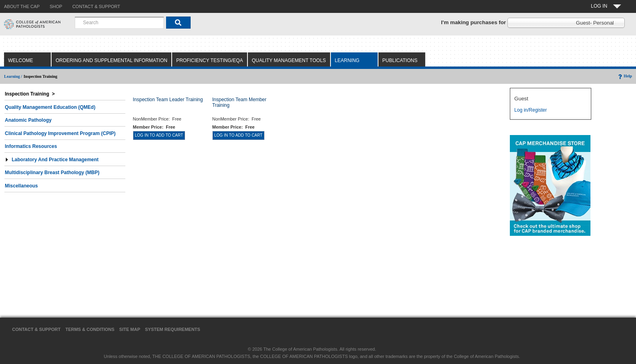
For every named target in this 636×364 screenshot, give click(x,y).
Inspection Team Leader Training (168, 100)
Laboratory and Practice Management (52, 160)
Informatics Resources (31, 146)
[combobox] (119, 23)
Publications (400, 60)
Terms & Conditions (90, 329)
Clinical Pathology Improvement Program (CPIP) (60, 133)
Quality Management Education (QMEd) (50, 107)
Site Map (130, 329)
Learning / (13, 76)
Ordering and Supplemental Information (111, 60)
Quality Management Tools (289, 60)
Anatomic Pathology (28, 120)
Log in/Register (531, 110)
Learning (347, 60)
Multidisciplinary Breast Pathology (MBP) (52, 173)
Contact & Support (36, 329)
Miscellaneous (21, 186)
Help (625, 76)
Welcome (21, 60)
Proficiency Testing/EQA (210, 60)
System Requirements (173, 329)
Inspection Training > (30, 94)
